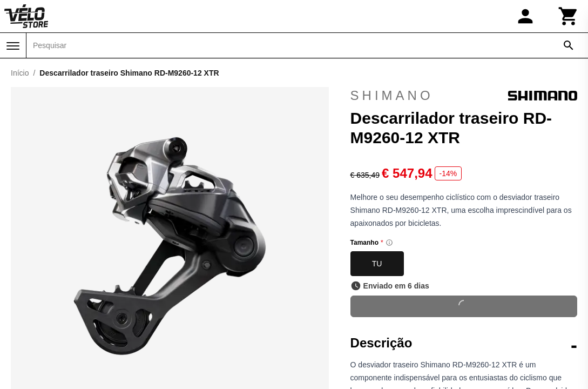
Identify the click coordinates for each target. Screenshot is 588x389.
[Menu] (13, 46)
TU (377, 264)
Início (20, 73)
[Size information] (389, 243)
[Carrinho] (569, 16)
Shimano (464, 96)
